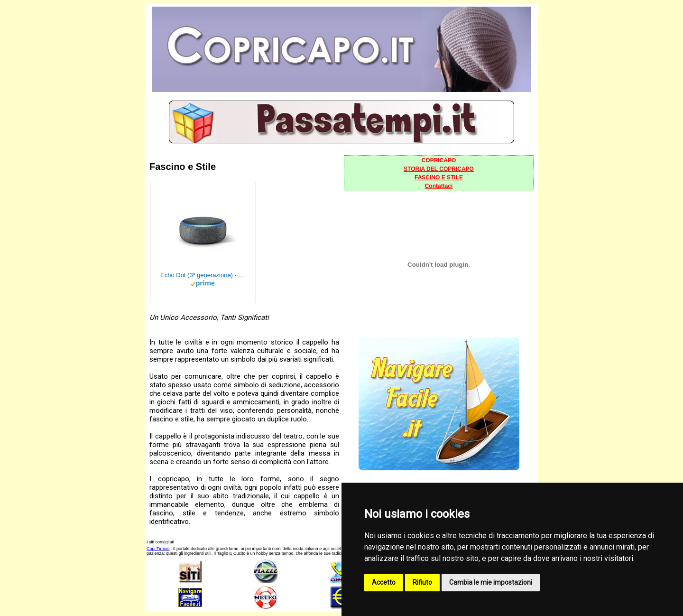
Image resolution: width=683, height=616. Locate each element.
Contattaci (439, 186)
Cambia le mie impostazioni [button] (491, 582)
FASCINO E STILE (439, 177)
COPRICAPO (439, 160)
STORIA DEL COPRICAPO (439, 169)
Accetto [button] (384, 582)
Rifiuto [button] (422, 582)
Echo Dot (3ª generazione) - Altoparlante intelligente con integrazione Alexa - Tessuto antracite (203, 275)
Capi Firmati (158, 549)
